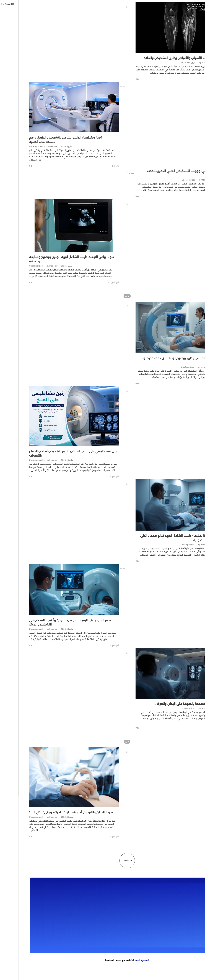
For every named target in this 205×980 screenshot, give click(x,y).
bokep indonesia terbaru (46, 972)
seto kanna (129, 972)
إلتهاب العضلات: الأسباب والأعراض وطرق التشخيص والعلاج (160, 58)
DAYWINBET (185, 975)
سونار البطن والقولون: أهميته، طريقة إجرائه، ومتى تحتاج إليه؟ (46, 812)
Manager (180, 63)
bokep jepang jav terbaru (109, 972)
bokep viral (79, 972)
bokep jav (91, 972)
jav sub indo (172, 972)
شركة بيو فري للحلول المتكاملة (95, 960)
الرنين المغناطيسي (163, 63)
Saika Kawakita (143, 972)
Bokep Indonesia (24, 972)
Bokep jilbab (66, 972)
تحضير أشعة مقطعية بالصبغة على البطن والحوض (165, 704)
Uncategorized (11, 146)
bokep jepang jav (196, 972)
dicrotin (182, 972)
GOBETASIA (148, 978)
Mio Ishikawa (158, 972)
